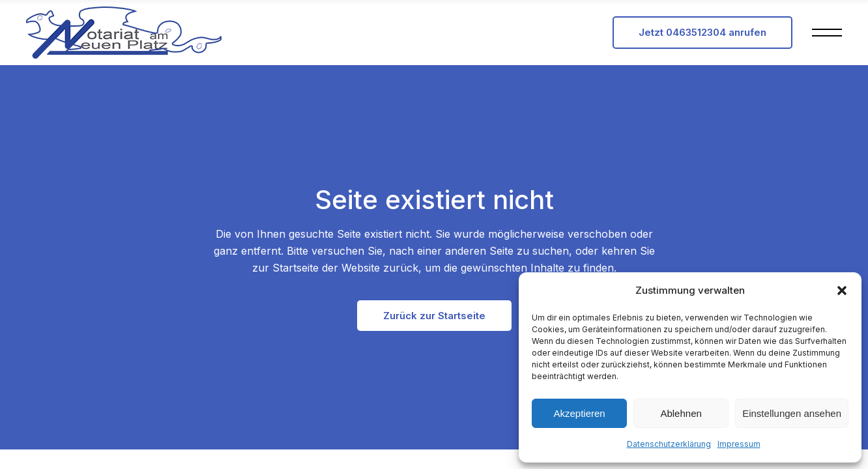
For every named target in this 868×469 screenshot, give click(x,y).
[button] (842, 291)
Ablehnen (681, 413)
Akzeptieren (579, 413)
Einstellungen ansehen (792, 413)
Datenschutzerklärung (669, 444)
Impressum (739, 444)
